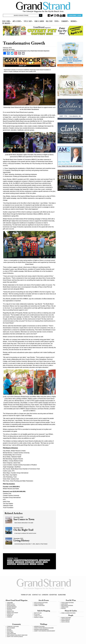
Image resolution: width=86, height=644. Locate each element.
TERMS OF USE (26, 595)
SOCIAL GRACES (65, 622)
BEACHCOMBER (11, 628)
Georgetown (11, 564)
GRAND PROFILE (65, 621)
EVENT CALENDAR (39, 604)
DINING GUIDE (65, 607)
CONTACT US (36, 595)
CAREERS (45, 595)
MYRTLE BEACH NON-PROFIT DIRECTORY (17, 635)
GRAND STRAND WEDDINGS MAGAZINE (44, 628)
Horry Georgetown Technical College (26, 560)
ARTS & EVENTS (17, 21)
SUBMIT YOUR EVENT (39, 606)
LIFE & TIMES (10, 632)
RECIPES (64, 608)
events (10, 560)
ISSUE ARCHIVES (11, 606)
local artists (20, 562)
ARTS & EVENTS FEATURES (41, 603)
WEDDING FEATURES (39, 627)
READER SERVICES (12, 607)
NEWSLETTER (10, 611)
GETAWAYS (10, 631)
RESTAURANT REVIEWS (67, 606)
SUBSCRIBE (62, 595)
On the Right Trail (23, 530)
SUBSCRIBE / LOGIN (75, 15)
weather (40, 564)
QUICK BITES (64, 604)
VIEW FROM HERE (11, 634)
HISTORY (9, 629)
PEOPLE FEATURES (66, 618)
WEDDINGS (74, 21)
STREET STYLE (38, 616)
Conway (39, 562)
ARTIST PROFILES (66, 619)
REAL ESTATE (49, 21)
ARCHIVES (10, 610)
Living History (21, 541)
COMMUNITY (65, 21)
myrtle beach (30, 562)
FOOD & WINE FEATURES (67, 603)
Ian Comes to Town (24, 520)
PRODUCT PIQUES (39, 617)
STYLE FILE (37, 614)
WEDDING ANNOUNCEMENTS (41, 629)
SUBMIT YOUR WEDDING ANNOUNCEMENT (45, 631)
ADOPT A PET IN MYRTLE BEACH (15, 637)
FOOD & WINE (6, 21)
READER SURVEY (11, 608)
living (45, 562)
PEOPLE (57, 21)
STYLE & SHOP (28, 21)
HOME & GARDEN (39, 21)
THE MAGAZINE (7, 23)
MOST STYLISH (38, 613)
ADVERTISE (53, 595)
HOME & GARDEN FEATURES (68, 613)
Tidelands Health (23, 564)
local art (33, 564)
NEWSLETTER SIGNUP (12, 613)
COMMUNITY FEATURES (13, 627)
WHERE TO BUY (11, 604)
